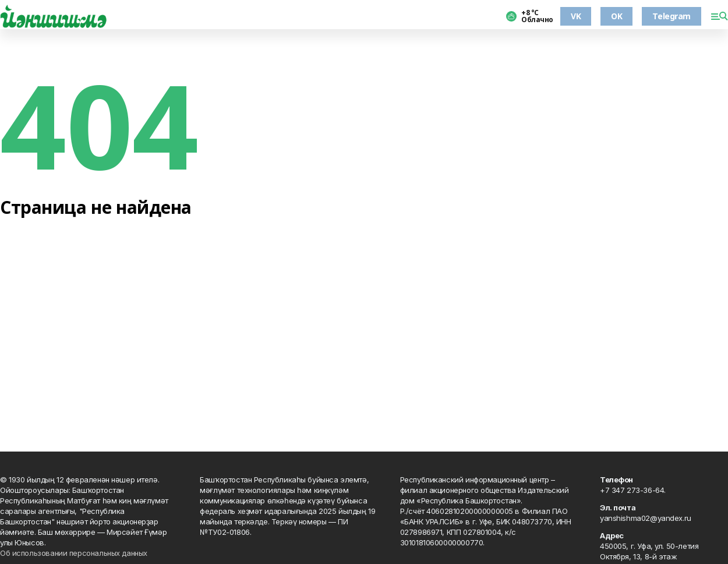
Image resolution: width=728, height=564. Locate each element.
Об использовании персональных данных (74, 553)
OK (616, 16)
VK (576, 16)
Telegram (672, 16)
